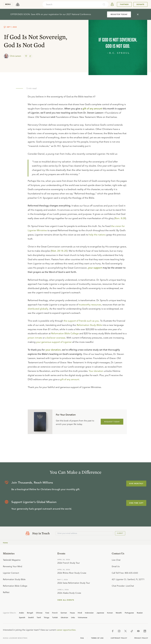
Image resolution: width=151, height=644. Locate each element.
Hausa (72, 613)
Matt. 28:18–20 (59, 251)
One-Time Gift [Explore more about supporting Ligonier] (136, 503)
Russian (140, 613)
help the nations (97, 235)
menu (8, 4)
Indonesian (89, 613)
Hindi (80, 613)
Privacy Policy (141, 638)
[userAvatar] (112, 4)
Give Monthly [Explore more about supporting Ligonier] (136, 484)
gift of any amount (92, 109)
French (55, 613)
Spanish (22, 617)
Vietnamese (83, 617)
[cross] (138, 14)
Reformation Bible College (65, 333)
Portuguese (129, 613)
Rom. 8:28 (120, 218)
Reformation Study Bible (89, 325)
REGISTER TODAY (119, 14)
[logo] (18, 4)
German (64, 613)
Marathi (119, 613)
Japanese (100, 613)
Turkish (55, 617)
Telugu (47, 617)
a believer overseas (55, 338)
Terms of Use (97, 638)
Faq (82, 638)
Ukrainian (64, 617)
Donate (140, 4)
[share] (30, 56)
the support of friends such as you (81, 321)
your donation (53, 350)
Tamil (39, 617)
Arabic (22, 613)
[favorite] (26, 56)
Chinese (39, 613)
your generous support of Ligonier (54, 342)
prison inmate (35, 338)
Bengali (30, 613)
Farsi (47, 613)
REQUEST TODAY (112, 422)
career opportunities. (66, 630)
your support (95, 268)
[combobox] (72, 4)
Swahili (31, 617)
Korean (110, 613)
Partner (124, 4)
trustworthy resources (90, 305)
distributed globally (38, 309)
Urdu (73, 617)
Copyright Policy (119, 638)
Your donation (96, 371)
